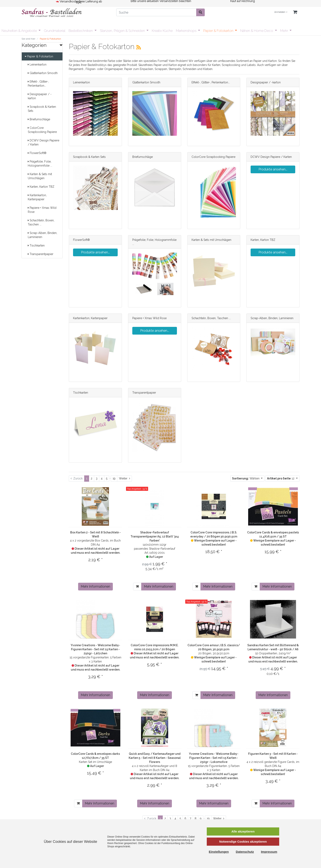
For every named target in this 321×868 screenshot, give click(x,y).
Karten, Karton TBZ (41, 187)
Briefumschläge (39, 119)
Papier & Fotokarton (219, 31)
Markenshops (187, 31)
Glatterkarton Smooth (43, 73)
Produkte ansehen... (273, 169)
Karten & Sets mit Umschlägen (40, 176)
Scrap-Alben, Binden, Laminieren (43, 235)
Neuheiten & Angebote (20, 31)
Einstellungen (219, 852)
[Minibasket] (295, 12)
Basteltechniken (81, 31)
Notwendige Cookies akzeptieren (243, 842)
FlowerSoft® (37, 153)
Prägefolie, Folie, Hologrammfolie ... (40, 164)
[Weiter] (124, 479)
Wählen (246, 478)
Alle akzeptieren (243, 831)
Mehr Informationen (95, 586)
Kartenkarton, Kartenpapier (37, 197)
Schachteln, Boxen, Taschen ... (41, 222)
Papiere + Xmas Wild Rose (42, 210)
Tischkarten (36, 246)
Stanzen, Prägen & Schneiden (123, 31)
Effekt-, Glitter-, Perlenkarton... (38, 84)
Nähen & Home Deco (257, 31)
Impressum (269, 852)
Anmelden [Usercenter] (281, 12)
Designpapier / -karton (40, 96)
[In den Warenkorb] (137, 587)
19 (114, 478)
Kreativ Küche (162, 31)
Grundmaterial (55, 31)
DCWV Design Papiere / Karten (44, 142)
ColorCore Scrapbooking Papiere (42, 130)
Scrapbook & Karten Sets (42, 109)
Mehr (284, 31)
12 (281, 478)
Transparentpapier (41, 254)
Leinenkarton (37, 65)
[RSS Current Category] (139, 47)
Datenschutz (245, 852)
